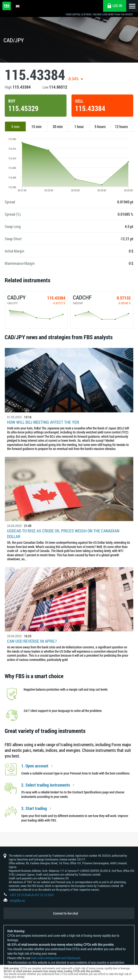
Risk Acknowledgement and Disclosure (56, 958)
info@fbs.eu (17, 901)
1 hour (79, 126)
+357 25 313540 (20, 895)
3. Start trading (34, 809)
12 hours (121, 126)
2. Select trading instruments (46, 785)
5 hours (100, 126)
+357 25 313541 (43, 895)
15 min (36, 126)
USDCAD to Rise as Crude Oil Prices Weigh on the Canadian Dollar (63, 534)
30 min (58, 126)
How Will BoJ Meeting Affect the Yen (43, 422)
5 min (15, 126)
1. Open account (35, 766)
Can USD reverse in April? (32, 641)
